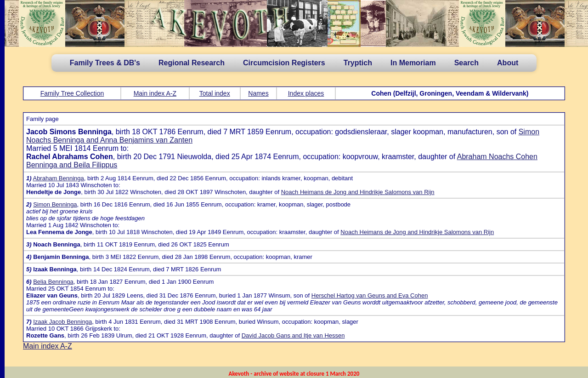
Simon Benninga (55, 204)
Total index (215, 93)
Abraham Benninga (58, 178)
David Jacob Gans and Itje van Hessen (293, 335)
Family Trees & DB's (105, 63)
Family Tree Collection (72, 93)
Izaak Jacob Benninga (62, 322)
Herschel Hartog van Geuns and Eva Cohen (370, 295)
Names (258, 93)
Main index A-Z (155, 93)
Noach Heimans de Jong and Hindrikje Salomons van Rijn (358, 192)
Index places (306, 93)
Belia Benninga (53, 282)
